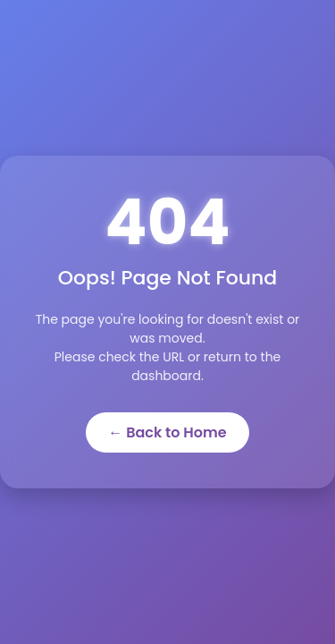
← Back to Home (167, 432)
